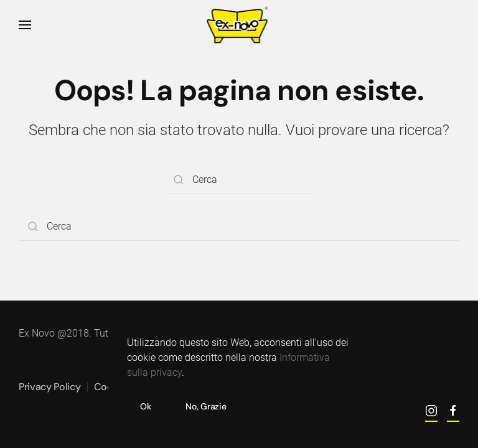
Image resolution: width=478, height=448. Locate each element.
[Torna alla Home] (239, 25)
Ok (145, 406)
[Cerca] (239, 180)
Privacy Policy (50, 387)
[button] (25, 25)
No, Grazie (206, 406)
